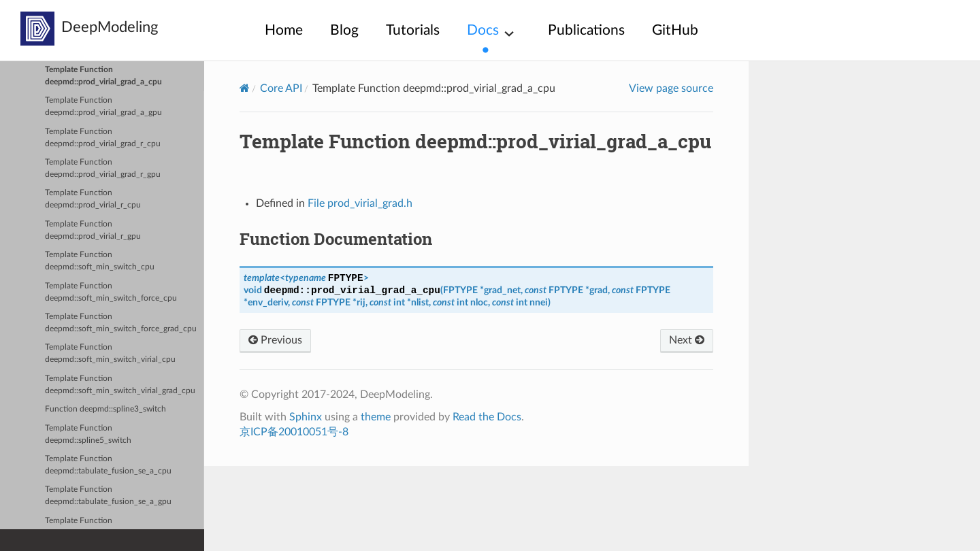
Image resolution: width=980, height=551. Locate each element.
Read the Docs (487, 417)
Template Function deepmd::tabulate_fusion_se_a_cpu (108, 465)
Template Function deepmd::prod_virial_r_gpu (93, 230)
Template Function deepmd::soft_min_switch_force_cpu (111, 292)
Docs (483, 30)
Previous (275, 340)
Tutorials (413, 30)
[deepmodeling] (37, 29)
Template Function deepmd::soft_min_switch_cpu (100, 261)
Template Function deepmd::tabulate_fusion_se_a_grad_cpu (118, 527)
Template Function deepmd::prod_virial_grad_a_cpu (103, 76)
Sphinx (306, 417)
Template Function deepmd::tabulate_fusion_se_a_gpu (108, 496)
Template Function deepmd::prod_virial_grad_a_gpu (103, 106)
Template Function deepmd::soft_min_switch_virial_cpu (110, 353)
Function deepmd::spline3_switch (105, 409)
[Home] (245, 88)
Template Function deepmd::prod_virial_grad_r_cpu (103, 138)
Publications (586, 30)
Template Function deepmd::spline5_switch (88, 434)
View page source (671, 88)
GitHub (675, 30)
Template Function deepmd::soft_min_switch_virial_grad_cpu (120, 385)
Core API (281, 88)
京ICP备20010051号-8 (294, 432)
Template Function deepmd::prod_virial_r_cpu (93, 199)
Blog (344, 30)
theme (376, 417)
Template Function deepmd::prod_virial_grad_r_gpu (103, 168)
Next (687, 340)
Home (284, 30)
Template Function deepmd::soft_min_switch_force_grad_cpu (121, 323)
